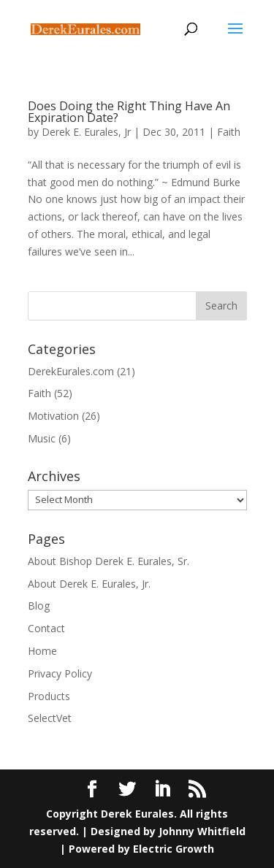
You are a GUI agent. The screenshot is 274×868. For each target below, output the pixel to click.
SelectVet (50, 718)
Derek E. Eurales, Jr (86, 132)
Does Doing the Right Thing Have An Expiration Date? (129, 112)
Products (49, 696)
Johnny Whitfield (202, 831)
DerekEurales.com (71, 371)
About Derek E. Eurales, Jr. (89, 584)
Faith (229, 132)
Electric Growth (174, 849)
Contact (46, 628)
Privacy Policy (60, 673)
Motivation (53, 416)
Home (42, 651)
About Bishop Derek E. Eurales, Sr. (109, 561)
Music (42, 438)
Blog (39, 606)
